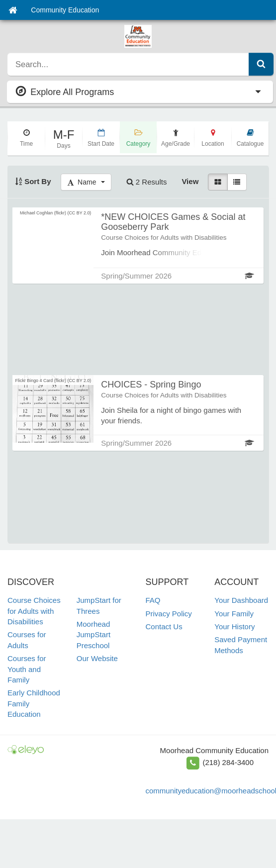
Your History (234, 627)
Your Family (234, 614)
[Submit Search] (261, 64)
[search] (128, 64)
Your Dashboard (241, 600)
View (190, 181)
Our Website (97, 658)
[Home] (13, 10)
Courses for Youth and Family (27, 669)
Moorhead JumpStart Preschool (93, 635)
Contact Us (164, 627)
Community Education (65, 10)
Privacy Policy (169, 614)
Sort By (33, 181)
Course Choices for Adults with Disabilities (34, 611)
